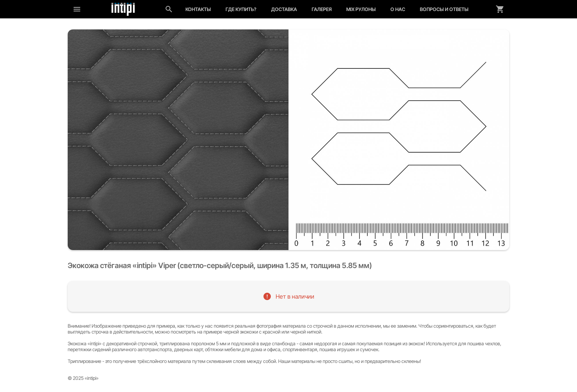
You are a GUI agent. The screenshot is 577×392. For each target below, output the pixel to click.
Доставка (284, 9)
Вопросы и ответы (444, 9)
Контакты (198, 9)
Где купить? (241, 9)
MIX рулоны (361, 9)
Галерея (322, 9)
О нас (398, 9)
